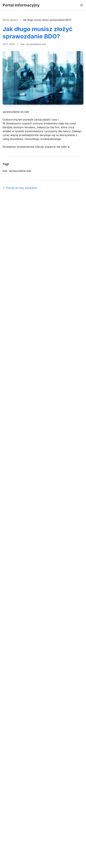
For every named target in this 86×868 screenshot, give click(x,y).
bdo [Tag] (5, 171)
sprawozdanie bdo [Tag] (20, 171)
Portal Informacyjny (21, 5)
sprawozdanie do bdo (16, 112)
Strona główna (11, 20)
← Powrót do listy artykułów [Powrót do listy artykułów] (20, 188)
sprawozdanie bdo (36, 44)
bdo (23, 44)
